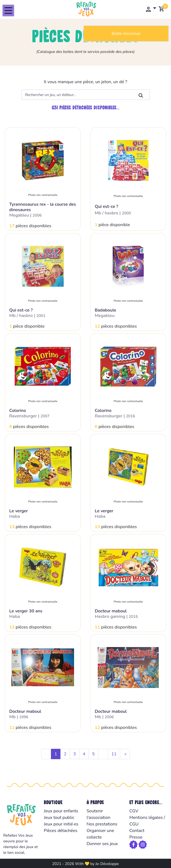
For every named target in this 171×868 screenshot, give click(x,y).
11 (114, 754)
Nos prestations (102, 824)
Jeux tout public (59, 818)
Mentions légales (146, 818)
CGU (134, 824)
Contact (137, 831)
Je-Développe (107, 864)
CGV (134, 811)
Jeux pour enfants (61, 811)
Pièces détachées (61, 831)
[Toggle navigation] (8, 11)
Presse (136, 837)
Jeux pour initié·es (61, 824)
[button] (151, 9)
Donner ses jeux (102, 844)
